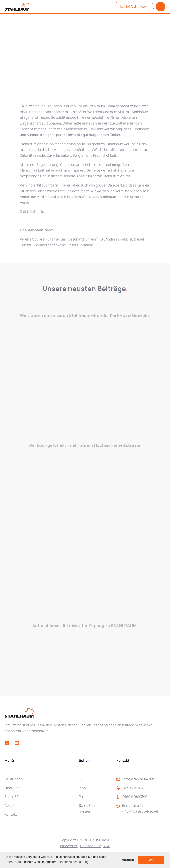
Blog (82, 788)
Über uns (12, 788)
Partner (85, 797)
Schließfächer (16, 797)
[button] (161, 7)
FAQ (82, 779)
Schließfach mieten (134, 7)
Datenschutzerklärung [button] (74, 862)
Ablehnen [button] (128, 860)
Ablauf (10, 806)
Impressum (69, 846)
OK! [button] (151, 860)
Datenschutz (91, 846)
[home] (17, 7)
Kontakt (11, 814)
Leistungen (14, 779)
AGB (107, 846)
